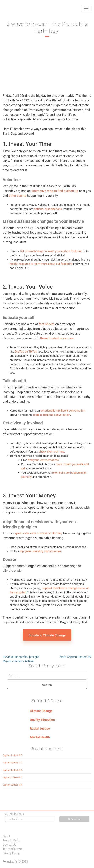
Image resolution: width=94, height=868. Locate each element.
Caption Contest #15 (12, 777)
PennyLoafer (10, 862)
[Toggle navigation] (86, 8)
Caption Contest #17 (12, 763)
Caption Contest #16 (12, 770)
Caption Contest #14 (12, 785)
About (6, 836)
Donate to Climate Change (47, 635)
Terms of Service (13, 849)
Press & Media (11, 840)
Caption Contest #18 (12, 755)
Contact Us (9, 845)
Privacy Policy (11, 853)
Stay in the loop (15, 814)
